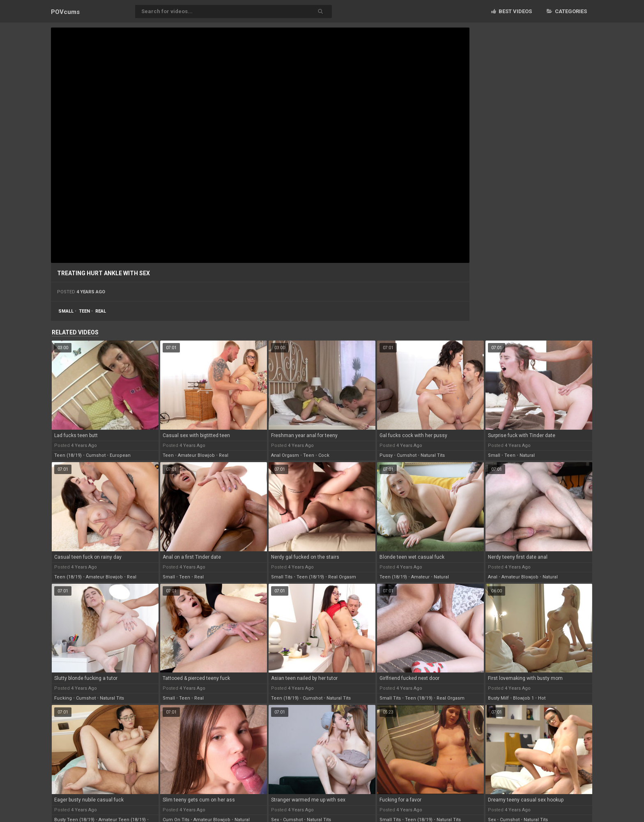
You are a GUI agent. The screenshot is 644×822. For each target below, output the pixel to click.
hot (542, 698)
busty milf (498, 698)
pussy (386, 455)
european (120, 455)
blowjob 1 (523, 698)
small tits (282, 577)
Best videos (512, 11)
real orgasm (342, 577)
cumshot (96, 455)
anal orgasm (285, 455)
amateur (420, 577)
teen (84, 311)
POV (65, 12)
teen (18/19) (68, 455)
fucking (63, 698)
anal (493, 577)
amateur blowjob (196, 455)
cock (324, 455)
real (101, 311)
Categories (567, 11)
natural (527, 455)
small (66, 311)
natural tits (433, 455)
